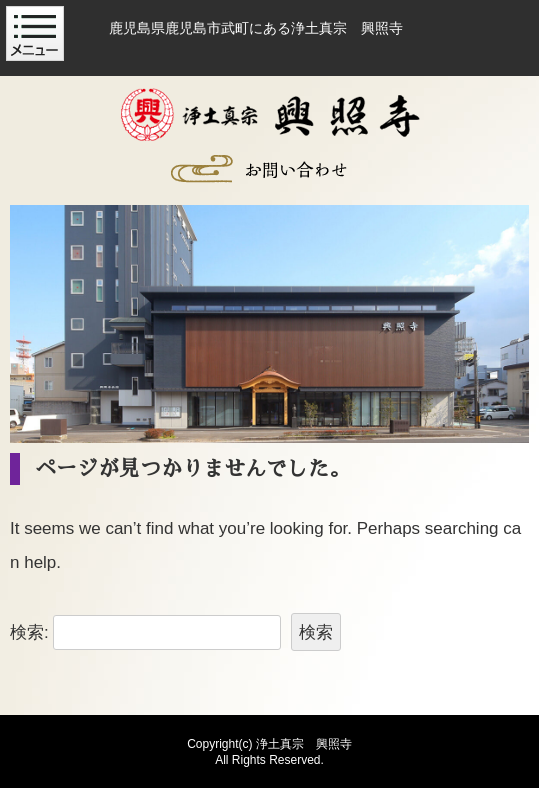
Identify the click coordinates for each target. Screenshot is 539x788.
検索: (29, 632)
